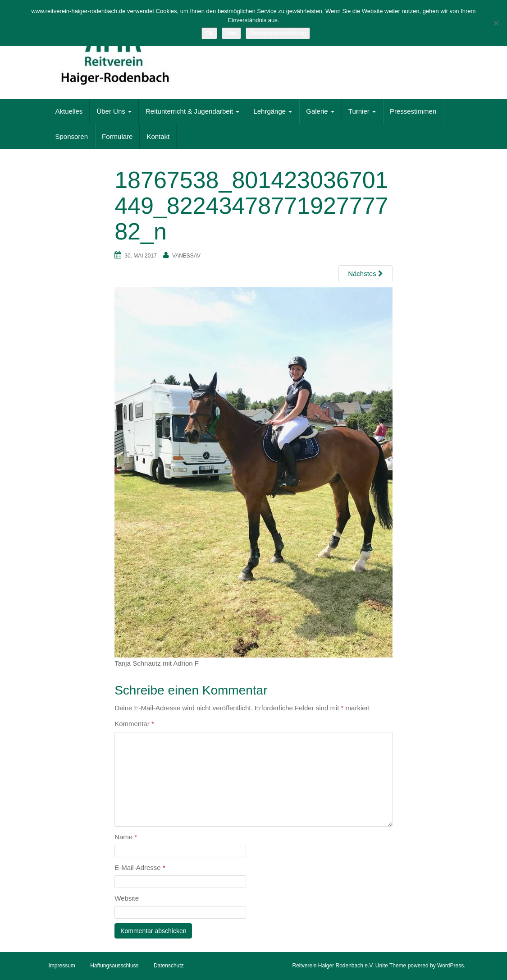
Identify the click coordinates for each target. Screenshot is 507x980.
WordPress (450, 966)
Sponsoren (72, 136)
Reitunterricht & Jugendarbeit (192, 111)
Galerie (320, 111)
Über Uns (114, 111)
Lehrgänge (273, 111)
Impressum (62, 966)
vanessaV (186, 256)
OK (209, 33)
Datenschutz (169, 966)
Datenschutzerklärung (278, 33)
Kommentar (134, 724)
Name (126, 837)
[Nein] (496, 23)
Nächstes (365, 274)
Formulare (117, 136)
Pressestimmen (413, 111)
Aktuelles (69, 111)
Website (127, 898)
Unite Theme (391, 966)
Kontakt (158, 136)
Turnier (362, 111)
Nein (231, 33)
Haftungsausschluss (114, 966)
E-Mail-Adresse (140, 867)
